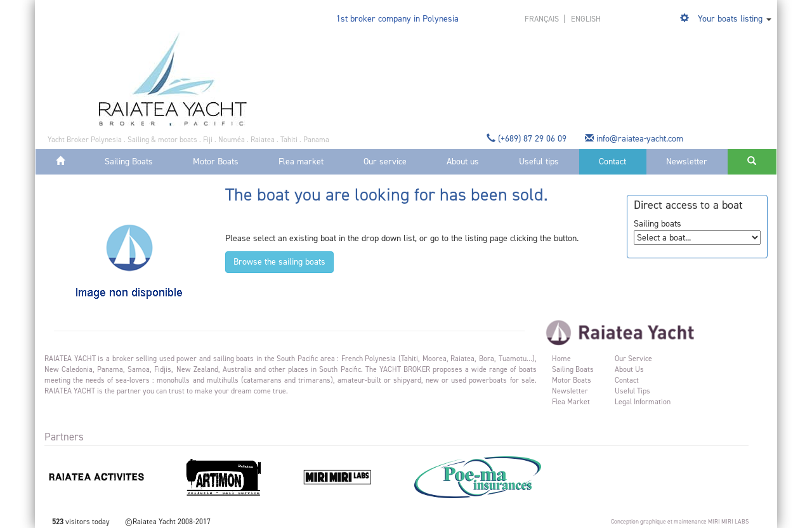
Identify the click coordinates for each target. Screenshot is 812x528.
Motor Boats (216, 162)
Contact (612, 162)
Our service (385, 162)
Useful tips (539, 162)
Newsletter (687, 162)
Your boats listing (730, 19)
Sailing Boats (129, 162)
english (586, 19)
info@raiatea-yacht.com (635, 139)
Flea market (301, 162)
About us (463, 162)
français (543, 19)
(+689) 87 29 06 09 (528, 139)
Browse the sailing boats (279, 262)
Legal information (643, 402)
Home (561, 359)
